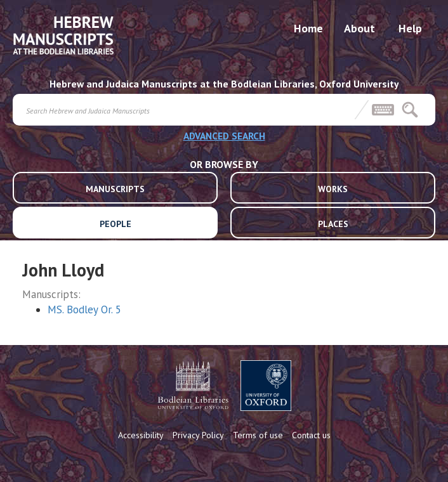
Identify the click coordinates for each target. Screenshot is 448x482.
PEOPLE (115, 224)
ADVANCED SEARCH (224, 136)
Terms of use (258, 435)
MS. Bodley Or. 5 (84, 309)
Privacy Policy (198, 435)
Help (410, 28)
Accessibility (141, 435)
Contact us (311, 435)
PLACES (333, 224)
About (359, 28)
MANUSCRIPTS (115, 189)
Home (308, 28)
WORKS (333, 189)
